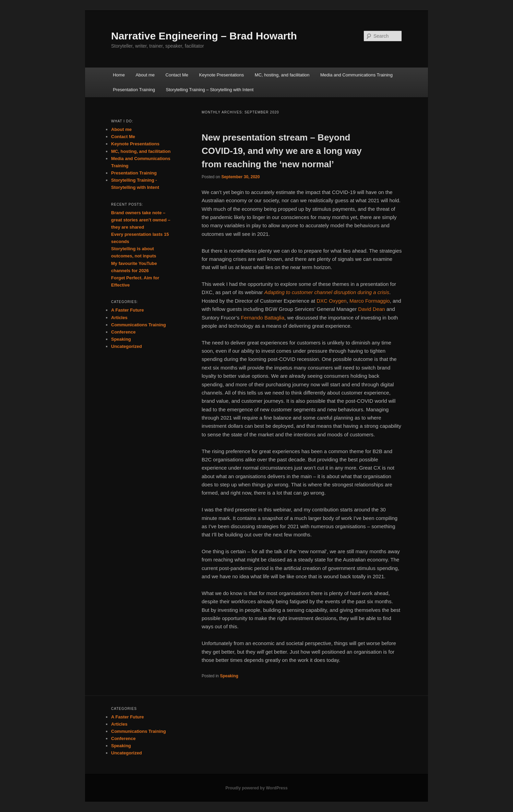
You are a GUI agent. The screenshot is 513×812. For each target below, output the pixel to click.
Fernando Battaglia (263, 318)
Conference (123, 332)
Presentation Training (134, 90)
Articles (119, 318)
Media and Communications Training (356, 75)
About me (145, 75)
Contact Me (177, 75)
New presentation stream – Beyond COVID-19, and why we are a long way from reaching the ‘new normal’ (282, 151)
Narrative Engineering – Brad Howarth (204, 36)
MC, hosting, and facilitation (282, 75)
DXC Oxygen (332, 301)
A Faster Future (128, 310)
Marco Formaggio (370, 301)
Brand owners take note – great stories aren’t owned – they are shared (141, 220)
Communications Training (139, 325)
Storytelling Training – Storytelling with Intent (210, 90)
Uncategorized (127, 346)
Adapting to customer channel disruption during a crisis (327, 292)
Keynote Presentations (222, 75)
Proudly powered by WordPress (256, 788)
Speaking (229, 676)
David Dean (371, 309)
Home (119, 75)
